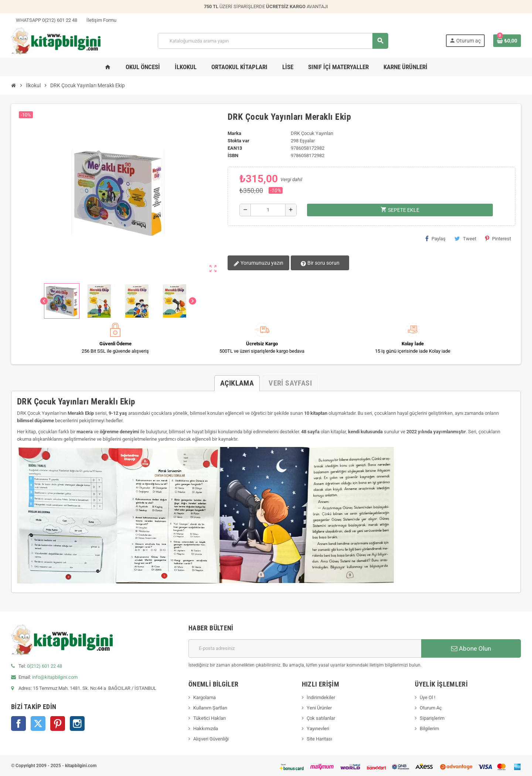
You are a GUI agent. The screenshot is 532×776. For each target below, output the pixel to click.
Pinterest (498, 238)
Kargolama (204, 697)
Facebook (18, 724)
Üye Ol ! (427, 697)
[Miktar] (268, 210)
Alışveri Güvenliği (211, 739)
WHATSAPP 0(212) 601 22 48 (44, 20)
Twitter (38, 724)
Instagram (77, 724)
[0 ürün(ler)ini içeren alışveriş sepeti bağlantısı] (507, 41)
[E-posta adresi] (305, 648)
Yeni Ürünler (319, 708)
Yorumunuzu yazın (258, 263)
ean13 (235, 148)
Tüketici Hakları (209, 718)
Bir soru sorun (319, 263)
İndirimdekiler (321, 697)
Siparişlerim (432, 718)
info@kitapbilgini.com (55, 677)
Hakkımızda (206, 728)
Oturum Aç (431, 708)
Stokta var (238, 141)
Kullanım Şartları (210, 708)
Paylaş (435, 238)
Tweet (465, 238)
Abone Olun (471, 648)
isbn (233, 155)
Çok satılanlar (321, 718)
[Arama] (273, 41)
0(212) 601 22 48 (45, 666)
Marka (234, 133)
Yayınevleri (318, 728)
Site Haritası (319, 739)
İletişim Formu (99, 20)
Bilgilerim (429, 728)
